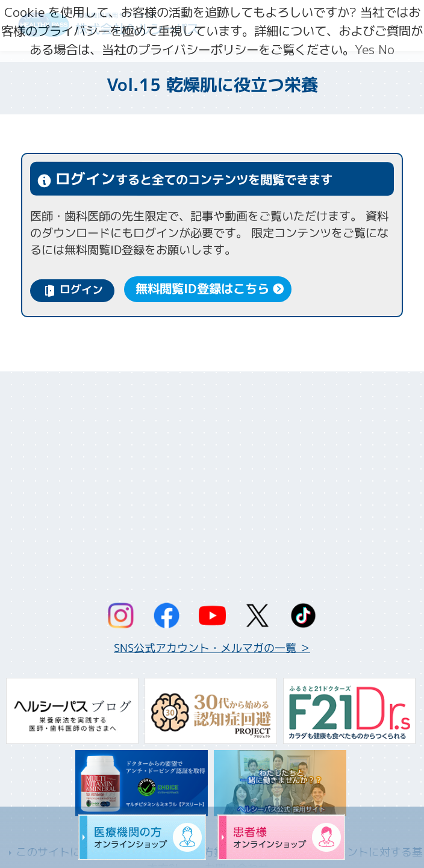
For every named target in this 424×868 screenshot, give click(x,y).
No (386, 50)
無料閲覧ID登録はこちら (203, 289)
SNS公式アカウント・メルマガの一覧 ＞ (212, 648)
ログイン (81, 290)
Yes (365, 50)
